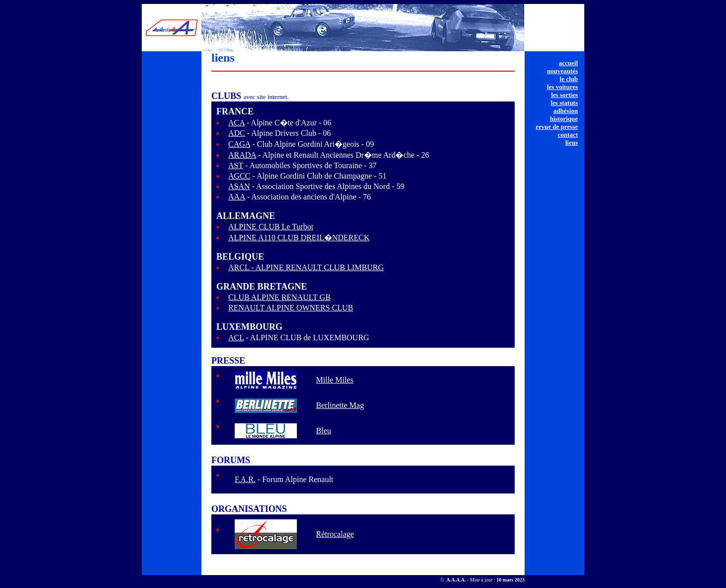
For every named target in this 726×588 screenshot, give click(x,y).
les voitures (562, 87)
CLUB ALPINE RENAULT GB (279, 297)
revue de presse (557, 127)
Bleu (324, 431)
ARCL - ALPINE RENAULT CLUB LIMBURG (306, 267)
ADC (237, 133)
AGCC (239, 176)
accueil (568, 63)
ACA (236, 123)
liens (572, 143)
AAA (237, 197)
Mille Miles (335, 380)
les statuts (564, 103)
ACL (236, 338)
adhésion (566, 111)
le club (569, 79)
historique (564, 119)
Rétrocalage (335, 534)
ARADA (242, 155)
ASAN (239, 186)
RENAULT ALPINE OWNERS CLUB (291, 308)
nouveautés (562, 71)
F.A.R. (245, 479)
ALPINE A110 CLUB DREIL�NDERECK (299, 238)
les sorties (564, 95)
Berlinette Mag (340, 405)
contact (568, 135)
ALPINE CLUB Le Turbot (271, 227)
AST (236, 165)
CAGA (239, 144)
